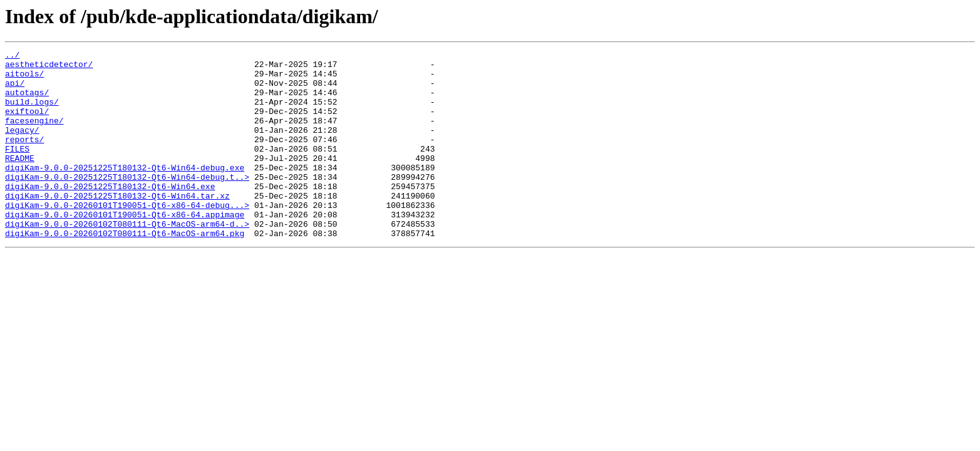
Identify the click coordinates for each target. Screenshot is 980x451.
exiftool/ (27, 124)
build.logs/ (32, 113)
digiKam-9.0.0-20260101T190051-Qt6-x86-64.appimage (125, 248)
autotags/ (27, 101)
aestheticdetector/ (49, 68)
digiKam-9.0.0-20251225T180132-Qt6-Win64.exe (110, 214)
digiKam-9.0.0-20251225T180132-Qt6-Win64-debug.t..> (127, 203)
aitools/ (24, 79)
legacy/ (22, 147)
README (20, 180)
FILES (17, 169)
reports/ (24, 158)
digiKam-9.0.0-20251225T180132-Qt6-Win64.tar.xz (117, 225)
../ (12, 56)
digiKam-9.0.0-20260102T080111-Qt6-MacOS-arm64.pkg (125, 271)
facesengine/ (34, 135)
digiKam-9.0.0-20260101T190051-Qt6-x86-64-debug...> (127, 237)
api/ (15, 90)
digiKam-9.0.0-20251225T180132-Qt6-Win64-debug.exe (125, 192)
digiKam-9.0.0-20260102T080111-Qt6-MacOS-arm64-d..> (127, 259)
